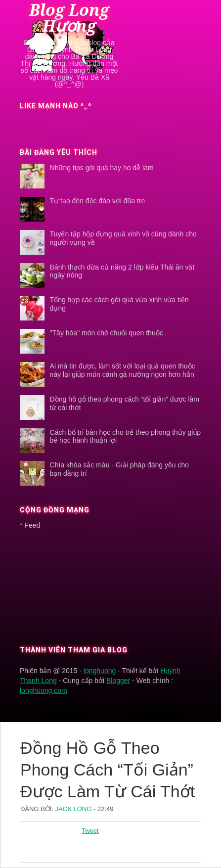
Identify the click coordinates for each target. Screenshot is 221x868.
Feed (32, 525)
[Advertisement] (66, 585)
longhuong (100, 671)
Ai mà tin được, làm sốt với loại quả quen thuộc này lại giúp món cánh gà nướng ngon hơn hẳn (123, 370)
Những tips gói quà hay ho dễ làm (102, 168)
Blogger (118, 681)
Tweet (90, 831)
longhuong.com (44, 690)
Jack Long (74, 809)
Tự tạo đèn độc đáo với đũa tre (98, 201)
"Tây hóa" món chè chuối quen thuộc (107, 333)
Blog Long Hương (69, 18)
